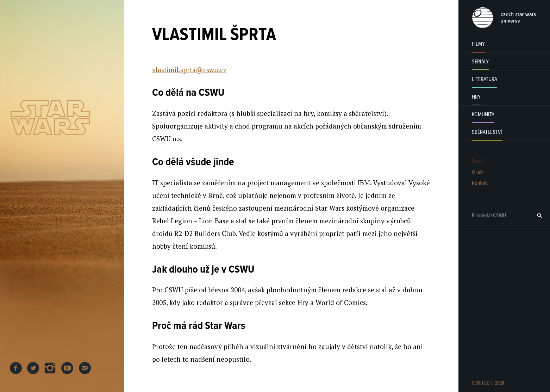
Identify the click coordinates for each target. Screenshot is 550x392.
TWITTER (33, 368)
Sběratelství (487, 132)
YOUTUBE (68, 368)
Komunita (483, 115)
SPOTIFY (85, 368)
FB (16, 368)
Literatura (485, 79)
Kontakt (480, 183)
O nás (478, 172)
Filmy (478, 44)
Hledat (540, 216)
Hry (476, 97)
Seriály (480, 62)
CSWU (504, 18)
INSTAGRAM (50, 368)
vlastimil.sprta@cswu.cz (189, 70)
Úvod (477, 161)
